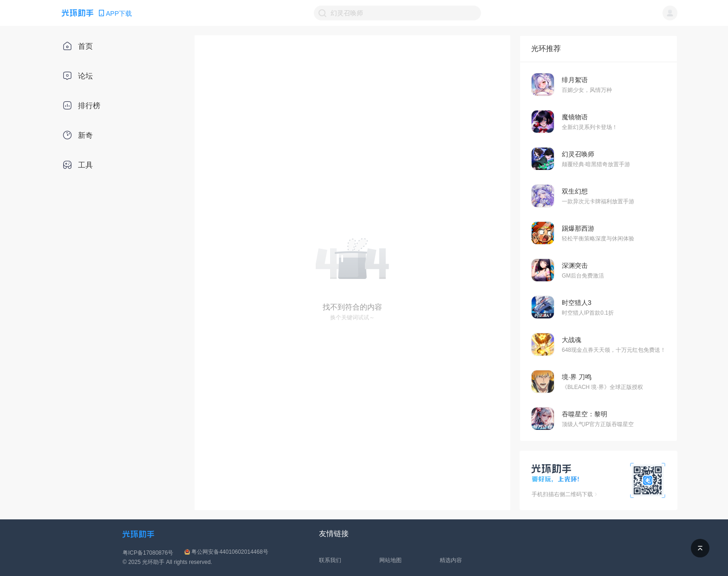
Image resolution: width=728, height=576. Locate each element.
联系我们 (330, 560)
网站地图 (390, 560)
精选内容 (451, 560)
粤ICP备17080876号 (148, 553)
